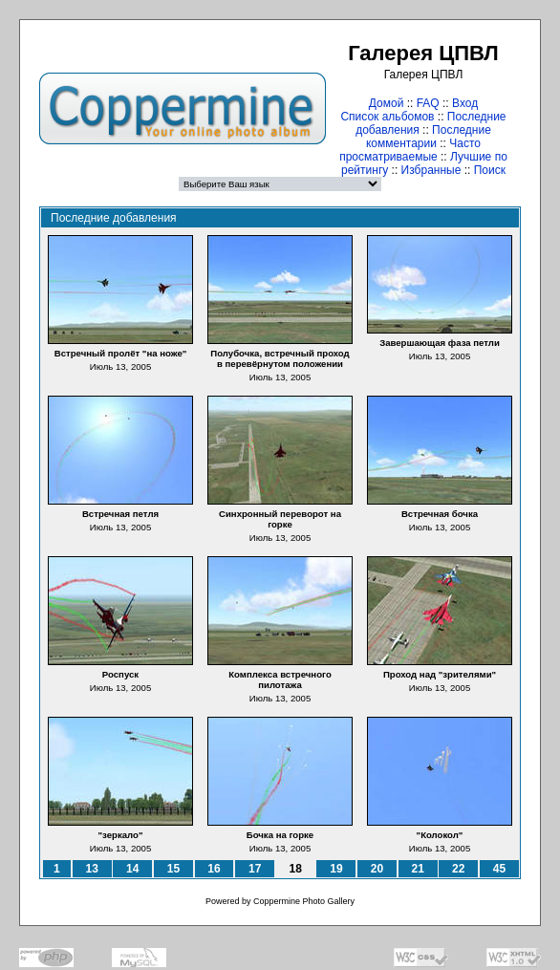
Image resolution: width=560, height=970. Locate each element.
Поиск (490, 170)
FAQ (428, 103)
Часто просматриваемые (410, 150)
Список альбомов (387, 117)
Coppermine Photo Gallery (304, 901)
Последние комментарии (429, 137)
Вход (465, 103)
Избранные (431, 170)
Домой (387, 103)
